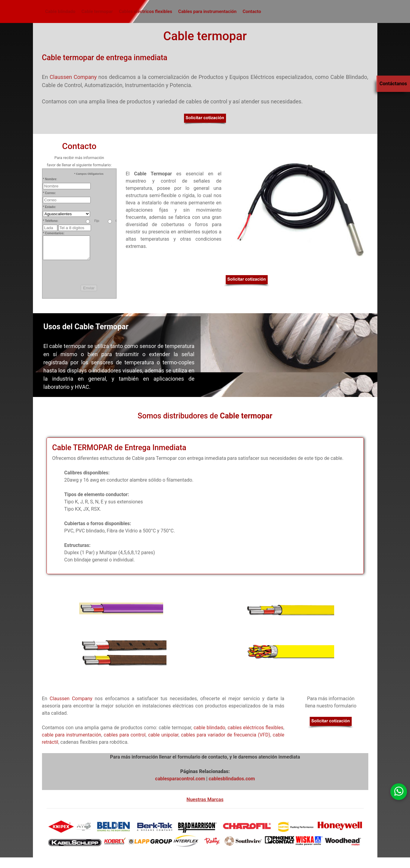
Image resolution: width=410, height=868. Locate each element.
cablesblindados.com (232, 779)
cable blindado (210, 728)
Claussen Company (73, 77)
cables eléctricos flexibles (255, 728)
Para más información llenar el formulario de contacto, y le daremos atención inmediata (205, 757)
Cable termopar (97, 11)
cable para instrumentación (72, 735)
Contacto (252, 11)
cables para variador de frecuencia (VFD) (226, 735)
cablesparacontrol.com (180, 779)
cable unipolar (163, 735)
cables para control (125, 735)
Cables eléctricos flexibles (145, 11)
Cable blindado (60, 11)
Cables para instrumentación (207, 11)
